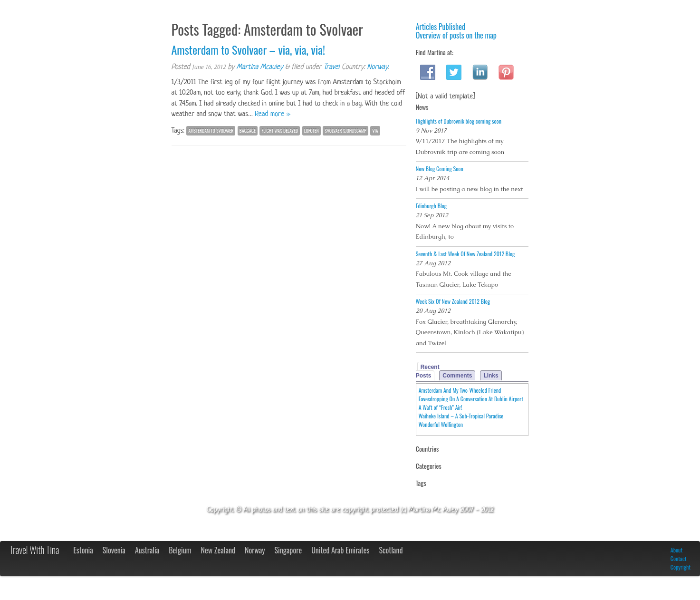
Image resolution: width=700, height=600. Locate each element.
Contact (679, 558)
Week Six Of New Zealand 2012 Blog (453, 301)
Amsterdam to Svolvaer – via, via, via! (249, 49)
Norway (377, 67)
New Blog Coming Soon (440, 169)
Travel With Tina (34, 550)
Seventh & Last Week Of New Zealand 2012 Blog (465, 254)
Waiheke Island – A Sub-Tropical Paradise (461, 416)
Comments (457, 376)
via (375, 131)
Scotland (391, 550)
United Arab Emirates (340, 550)
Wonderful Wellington (441, 424)
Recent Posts (428, 371)
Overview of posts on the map (456, 35)
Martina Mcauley (260, 67)
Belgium (180, 550)
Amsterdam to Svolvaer (211, 131)
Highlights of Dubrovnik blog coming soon (459, 121)
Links (491, 376)
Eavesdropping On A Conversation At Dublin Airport (471, 399)
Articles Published (441, 27)
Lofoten (312, 131)
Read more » (273, 114)
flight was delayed (280, 131)
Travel (331, 67)
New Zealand (218, 550)
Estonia (83, 550)
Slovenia (114, 550)
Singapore (288, 550)
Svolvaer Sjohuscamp (345, 131)
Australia (147, 550)
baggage (248, 131)
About (676, 550)
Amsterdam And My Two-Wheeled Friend (460, 390)
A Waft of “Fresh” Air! (441, 407)
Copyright (681, 567)
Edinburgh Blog (431, 206)
